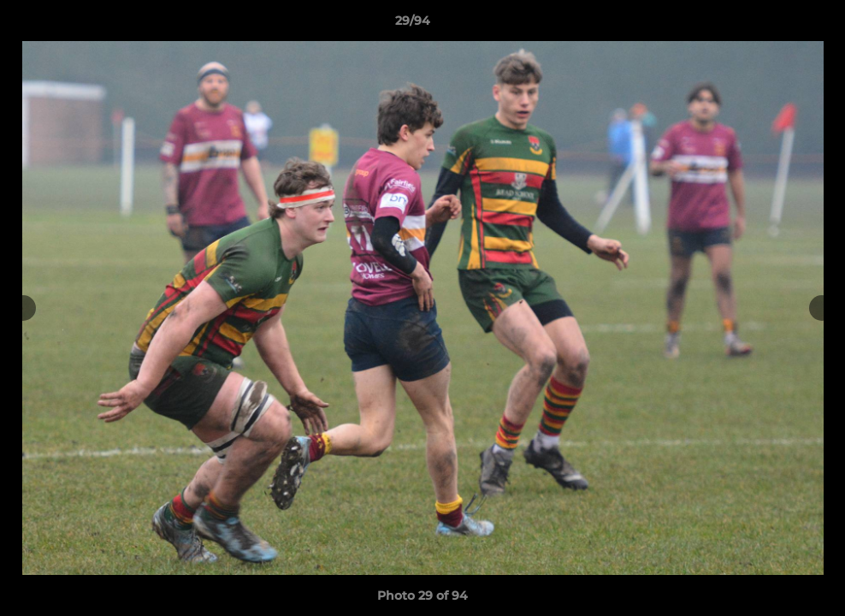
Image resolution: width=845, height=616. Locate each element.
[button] (773, 25)
